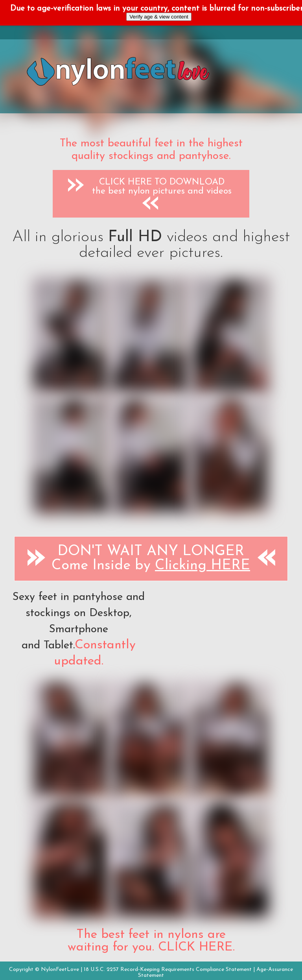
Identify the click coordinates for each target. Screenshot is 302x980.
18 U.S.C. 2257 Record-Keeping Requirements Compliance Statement (168, 970)
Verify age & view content (159, 17)
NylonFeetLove (60, 970)
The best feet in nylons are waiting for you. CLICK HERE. (151, 941)
